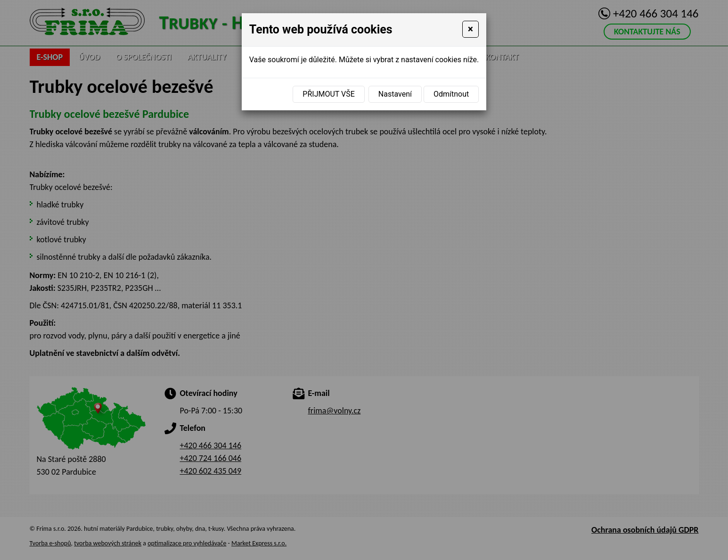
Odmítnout (451, 94)
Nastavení (395, 94)
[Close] (471, 29)
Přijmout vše (328, 94)
